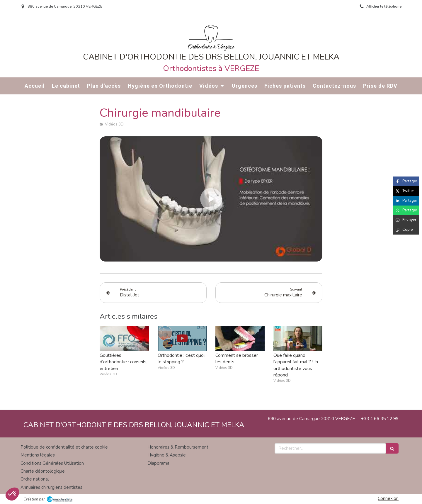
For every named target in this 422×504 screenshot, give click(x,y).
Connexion (388, 498)
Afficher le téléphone (384, 6)
